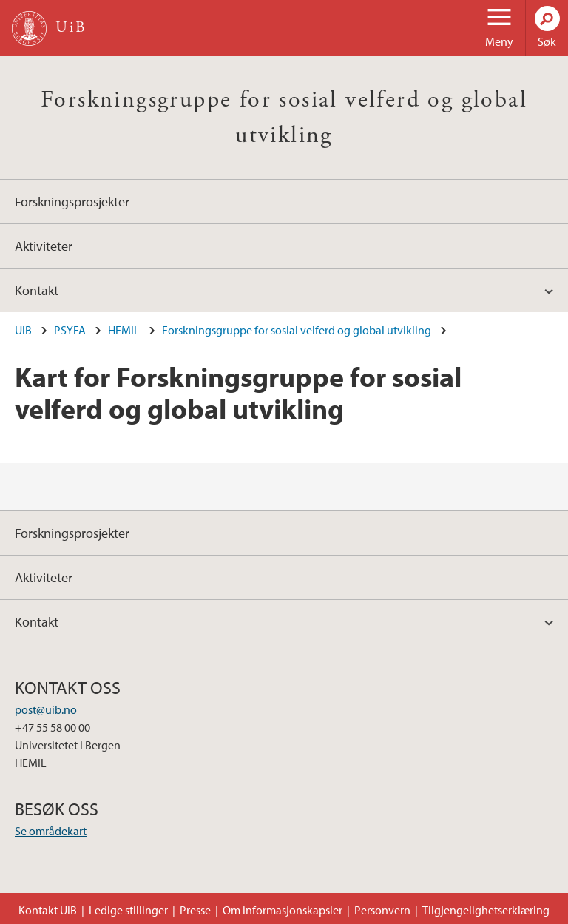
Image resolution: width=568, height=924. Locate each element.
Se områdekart (51, 831)
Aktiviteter (44, 246)
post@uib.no (46, 709)
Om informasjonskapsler (283, 910)
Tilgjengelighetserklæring (486, 910)
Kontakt (37, 290)
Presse (195, 910)
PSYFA (70, 330)
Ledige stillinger (128, 910)
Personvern (382, 910)
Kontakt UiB (48, 910)
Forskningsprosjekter (72, 202)
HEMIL (124, 330)
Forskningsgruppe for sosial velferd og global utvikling (297, 330)
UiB (23, 330)
